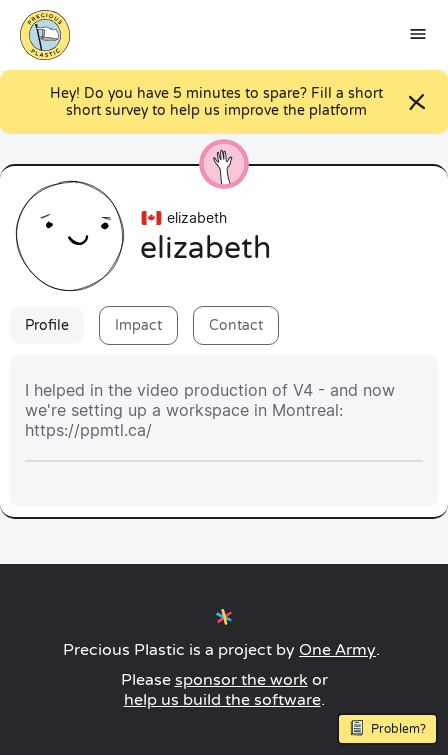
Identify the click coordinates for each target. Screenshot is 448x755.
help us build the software (222, 700)
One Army (337, 650)
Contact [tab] (236, 325)
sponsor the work (241, 680)
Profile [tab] (47, 325)
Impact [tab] (138, 325)
